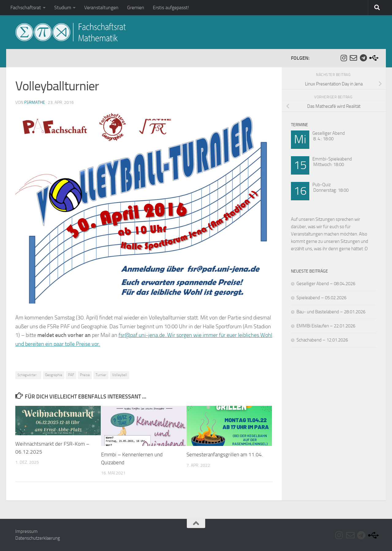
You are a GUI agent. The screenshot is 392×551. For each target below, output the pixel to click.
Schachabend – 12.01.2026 (322, 340)
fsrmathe (35, 102)
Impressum (26, 531)
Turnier (101, 375)
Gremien (136, 8)
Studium (63, 8)
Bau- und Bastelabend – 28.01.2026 (331, 312)
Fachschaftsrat (26, 8)
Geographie (54, 375)
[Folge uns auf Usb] (373, 58)
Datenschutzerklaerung (38, 538)
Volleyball (120, 375)
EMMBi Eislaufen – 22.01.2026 (326, 326)
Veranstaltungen (101, 8)
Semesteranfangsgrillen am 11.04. (225, 455)
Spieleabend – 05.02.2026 (321, 298)
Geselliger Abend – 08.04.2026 (326, 284)
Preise (85, 375)
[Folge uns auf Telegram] (363, 58)
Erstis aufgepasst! (171, 8)
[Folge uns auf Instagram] (344, 58)
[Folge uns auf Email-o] (353, 58)
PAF (71, 375)
